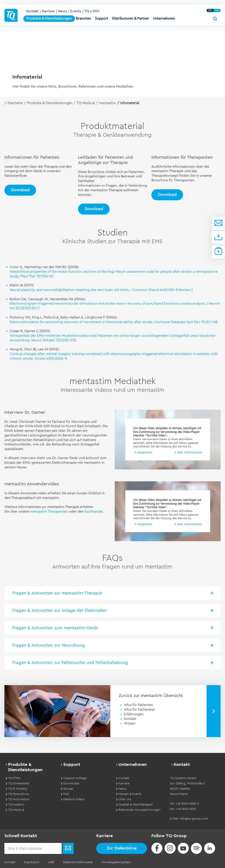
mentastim (108, 103)
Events (76, 11)
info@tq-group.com (194, 819)
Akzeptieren (144, 452)
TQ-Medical (86, 103)
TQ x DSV (92, 11)
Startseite (15, 103)
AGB (51, 862)
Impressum (32, 862)
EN (217, 10)
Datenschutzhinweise (78, 862)
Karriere (48, 11)
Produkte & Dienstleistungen (50, 103)
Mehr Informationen (190, 452)
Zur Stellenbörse (122, 848)
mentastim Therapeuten (49, 511)
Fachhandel (94, 511)
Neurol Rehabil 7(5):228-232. (54, 340)
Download (20, 190)
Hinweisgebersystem (116, 862)
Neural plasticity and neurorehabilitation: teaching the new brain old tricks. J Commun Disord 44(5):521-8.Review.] (101, 290)
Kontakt (33, 11)
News (63, 11)
